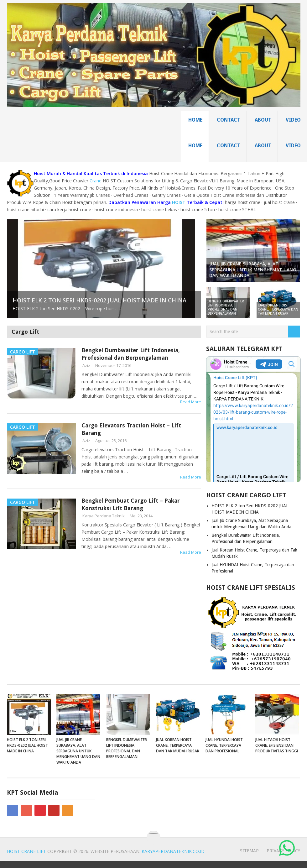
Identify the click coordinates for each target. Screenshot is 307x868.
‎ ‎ (288, 849)
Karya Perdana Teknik (104, 516)
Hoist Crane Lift (26, 851)
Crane (96, 181)
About (263, 120)
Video (293, 120)
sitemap (249, 851)
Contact (229, 120)
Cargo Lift (25, 332)
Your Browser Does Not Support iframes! (253, 419)
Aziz (86, 365)
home (195, 120)
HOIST (179, 202)
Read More (191, 402)
